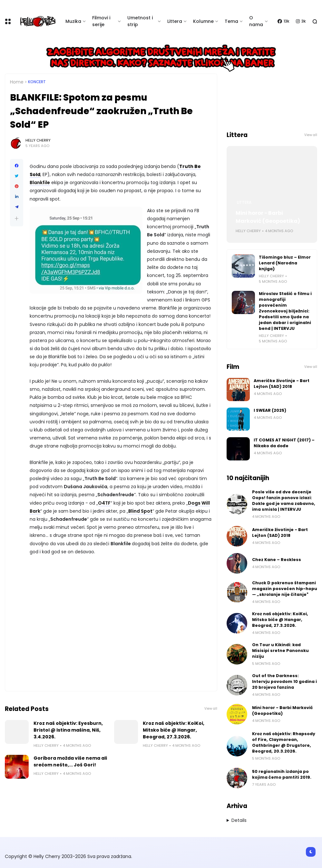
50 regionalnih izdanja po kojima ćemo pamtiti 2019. (282, 774)
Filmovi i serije (101, 21)
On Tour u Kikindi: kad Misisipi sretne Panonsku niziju (280, 651)
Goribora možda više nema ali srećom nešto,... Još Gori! (70, 761)
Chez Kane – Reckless (277, 560)
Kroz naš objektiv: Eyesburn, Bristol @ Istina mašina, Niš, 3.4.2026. (68, 730)
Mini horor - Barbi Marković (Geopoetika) (268, 217)
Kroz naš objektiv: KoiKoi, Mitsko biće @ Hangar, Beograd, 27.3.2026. (174, 730)
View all (211, 709)
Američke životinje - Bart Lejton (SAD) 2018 (282, 384)
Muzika (73, 21)
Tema (231, 21)
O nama (256, 21)
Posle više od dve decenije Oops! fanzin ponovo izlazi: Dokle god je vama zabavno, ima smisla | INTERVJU (284, 501)
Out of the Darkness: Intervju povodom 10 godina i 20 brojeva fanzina (284, 681)
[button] (17, 218)
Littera (175, 21)
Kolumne (203, 21)
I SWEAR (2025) (270, 410)
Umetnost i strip (140, 21)
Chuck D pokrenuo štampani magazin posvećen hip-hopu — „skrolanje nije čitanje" (285, 589)
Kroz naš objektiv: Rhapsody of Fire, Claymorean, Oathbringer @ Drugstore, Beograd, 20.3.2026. (284, 742)
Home (17, 82)
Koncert (37, 82)
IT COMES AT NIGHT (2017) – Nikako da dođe (284, 443)
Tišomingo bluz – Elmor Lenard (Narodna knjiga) (285, 263)
